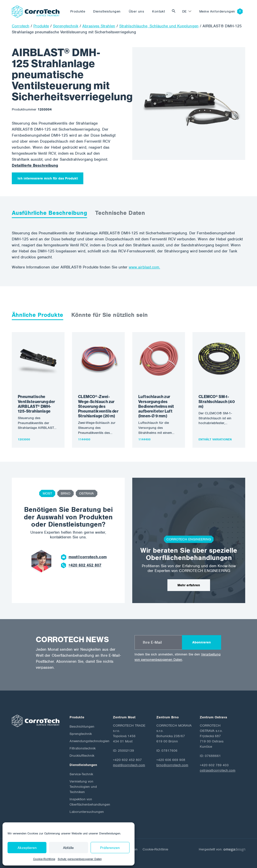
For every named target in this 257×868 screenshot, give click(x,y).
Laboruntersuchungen (87, 812)
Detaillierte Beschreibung (35, 165)
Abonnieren (202, 642)
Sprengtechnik (81, 734)
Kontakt (158, 11)
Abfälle (68, 848)
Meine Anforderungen (217, 11)
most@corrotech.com (88, 557)
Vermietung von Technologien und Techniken (83, 787)
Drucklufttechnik (82, 756)
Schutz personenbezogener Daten (80, 859)
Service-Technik (81, 774)
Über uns (136, 11)
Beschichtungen (82, 727)
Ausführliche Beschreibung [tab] (49, 213)
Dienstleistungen (107, 11)
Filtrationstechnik (83, 748)
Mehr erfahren (189, 585)
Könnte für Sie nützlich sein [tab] (110, 315)
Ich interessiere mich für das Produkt (48, 178)
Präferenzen (110, 848)
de (184, 11)
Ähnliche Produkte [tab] (38, 315)
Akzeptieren (27, 848)
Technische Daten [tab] (120, 213)
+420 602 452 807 (85, 565)
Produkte (78, 11)
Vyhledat (175, 11)
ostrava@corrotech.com (218, 770)
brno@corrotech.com (172, 765)
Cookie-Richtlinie (44, 859)
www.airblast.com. (144, 267)
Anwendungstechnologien (89, 741)
